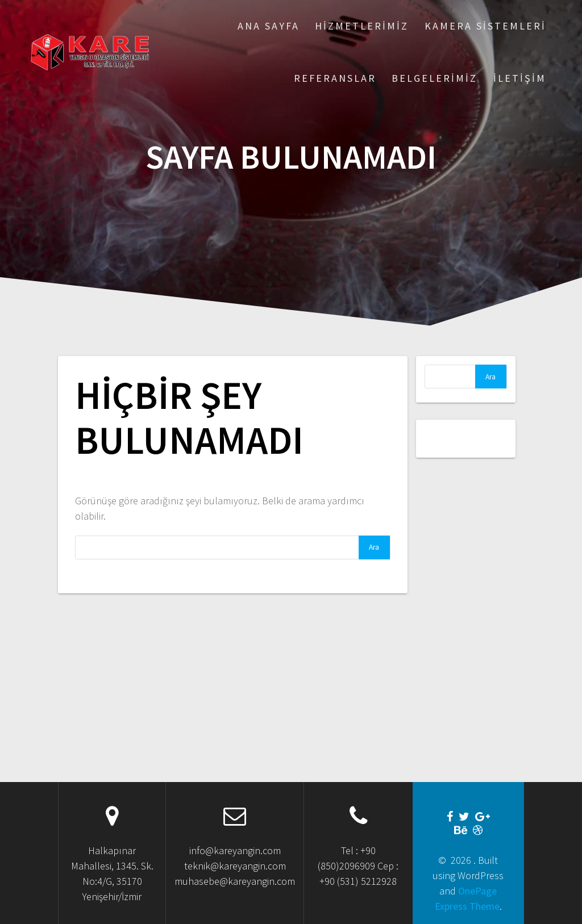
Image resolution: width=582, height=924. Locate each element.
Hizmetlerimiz (362, 26)
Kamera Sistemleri (485, 26)
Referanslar (335, 78)
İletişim (520, 78)
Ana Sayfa (269, 26)
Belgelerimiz (435, 78)
